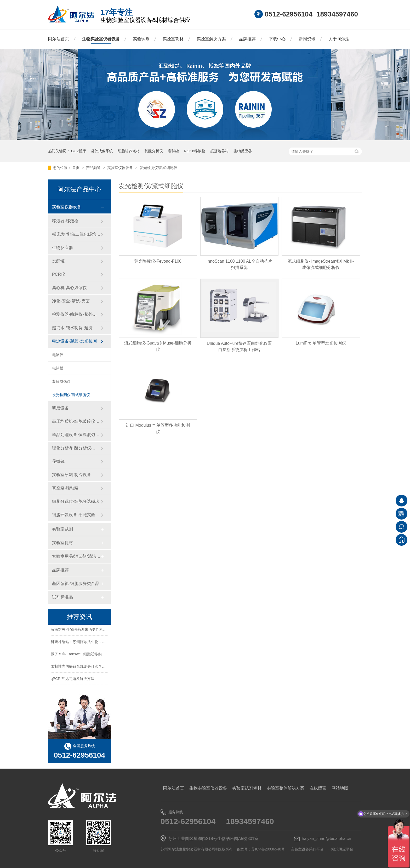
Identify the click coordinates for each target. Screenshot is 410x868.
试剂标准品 (62, 597)
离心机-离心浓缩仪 (69, 288)
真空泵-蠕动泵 (65, 488)
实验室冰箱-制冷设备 (72, 475)
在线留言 (318, 788)
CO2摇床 (79, 151)
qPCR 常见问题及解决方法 (73, 679)
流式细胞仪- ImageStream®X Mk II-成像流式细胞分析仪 (321, 264)
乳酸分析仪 (154, 151)
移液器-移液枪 (65, 221)
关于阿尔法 (339, 39)
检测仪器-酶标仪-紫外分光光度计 (76, 314)
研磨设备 (60, 408)
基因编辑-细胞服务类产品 (76, 584)
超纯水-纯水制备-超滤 (72, 328)
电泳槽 (58, 368)
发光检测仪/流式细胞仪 (158, 168)
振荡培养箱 (219, 151)
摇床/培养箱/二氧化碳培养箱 (76, 234)
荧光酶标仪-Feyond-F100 (158, 261)
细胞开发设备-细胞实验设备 (76, 515)
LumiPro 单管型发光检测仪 (321, 343)
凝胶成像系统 (102, 151)
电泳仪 (58, 355)
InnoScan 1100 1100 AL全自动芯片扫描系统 (239, 264)
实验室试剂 (62, 529)
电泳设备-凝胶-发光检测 (74, 341)
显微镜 (58, 461)
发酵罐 (173, 151)
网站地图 (340, 788)
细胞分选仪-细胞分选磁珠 (76, 501)
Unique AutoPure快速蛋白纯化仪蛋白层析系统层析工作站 (239, 346)
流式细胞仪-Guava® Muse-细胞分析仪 (158, 346)
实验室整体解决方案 (286, 788)
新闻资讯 (307, 39)
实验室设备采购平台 (307, 849)
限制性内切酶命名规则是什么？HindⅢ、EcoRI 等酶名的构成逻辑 (104, 667)
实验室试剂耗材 (247, 788)
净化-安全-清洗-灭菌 (71, 301)
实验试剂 (141, 39)
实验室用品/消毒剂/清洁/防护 (76, 556)
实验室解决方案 (211, 39)
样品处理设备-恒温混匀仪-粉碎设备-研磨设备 (76, 435)
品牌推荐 (247, 39)
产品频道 (94, 168)
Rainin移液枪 (195, 151)
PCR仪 (59, 274)
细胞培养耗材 (129, 151)
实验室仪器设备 (121, 168)
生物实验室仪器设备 (101, 39)
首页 (76, 168)
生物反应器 (243, 151)
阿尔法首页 (59, 39)
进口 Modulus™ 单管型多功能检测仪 (158, 428)
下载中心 (277, 39)
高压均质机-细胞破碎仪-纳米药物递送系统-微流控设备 (76, 421)
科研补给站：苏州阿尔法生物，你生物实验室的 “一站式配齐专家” (104, 642)
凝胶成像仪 (61, 381)
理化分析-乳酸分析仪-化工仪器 (76, 448)
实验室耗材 (173, 39)
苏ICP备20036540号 (268, 849)
